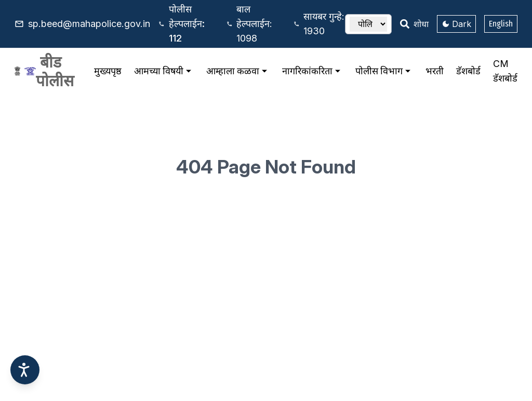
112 (187, 24)
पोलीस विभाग (384, 71)
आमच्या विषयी (164, 71)
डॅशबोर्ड (468, 71)
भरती (435, 71)
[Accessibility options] (25, 370)
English (501, 24)
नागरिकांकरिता (312, 71)
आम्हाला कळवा (238, 71)
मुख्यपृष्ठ (108, 71)
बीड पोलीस (55, 71)
